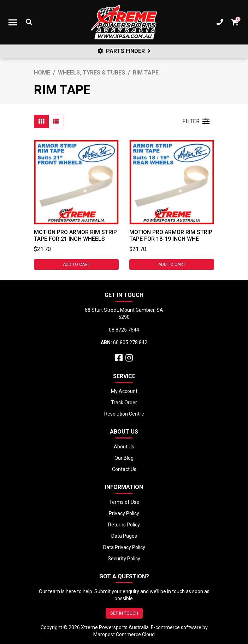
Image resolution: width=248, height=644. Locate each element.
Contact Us (124, 469)
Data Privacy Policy (124, 547)
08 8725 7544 (124, 330)
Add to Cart (76, 264)
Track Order (124, 402)
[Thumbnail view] (41, 121)
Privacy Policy (124, 513)
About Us (124, 447)
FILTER (196, 121)
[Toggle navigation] (13, 22)
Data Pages (124, 536)
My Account (124, 391)
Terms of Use (124, 502)
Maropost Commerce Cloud (124, 634)
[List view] (56, 121)
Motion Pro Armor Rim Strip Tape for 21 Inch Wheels (75, 235)
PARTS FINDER (124, 51)
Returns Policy (124, 525)
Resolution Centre (124, 414)
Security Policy (124, 559)
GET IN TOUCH (124, 613)
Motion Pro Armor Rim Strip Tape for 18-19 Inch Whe (171, 235)
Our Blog (124, 458)
